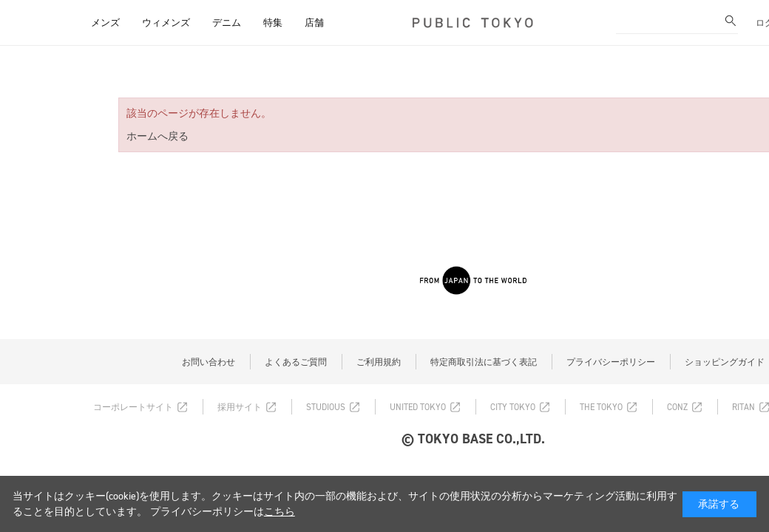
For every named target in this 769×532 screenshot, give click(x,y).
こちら (280, 512)
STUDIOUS (326, 407)
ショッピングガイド (725, 362)
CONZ (677, 407)
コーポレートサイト (133, 407)
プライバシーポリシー (611, 362)
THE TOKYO (601, 407)
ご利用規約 (379, 362)
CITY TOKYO (513, 407)
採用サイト (240, 407)
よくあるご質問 (296, 362)
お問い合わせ (209, 362)
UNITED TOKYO (418, 407)
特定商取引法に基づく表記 (484, 362)
